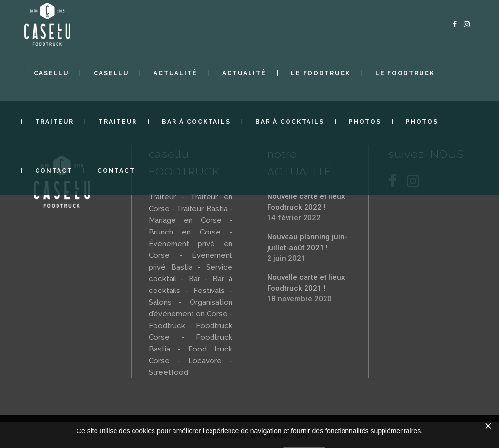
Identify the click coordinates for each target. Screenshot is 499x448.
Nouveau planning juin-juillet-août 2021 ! (307, 242)
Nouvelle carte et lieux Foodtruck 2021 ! (306, 283)
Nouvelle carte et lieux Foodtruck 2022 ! (306, 202)
